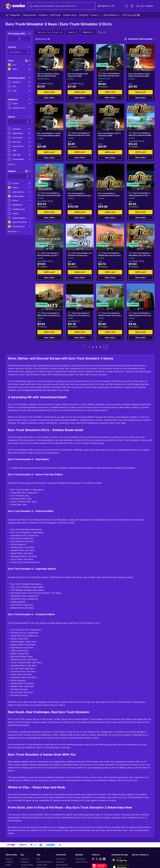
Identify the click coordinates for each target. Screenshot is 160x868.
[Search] (61, 6)
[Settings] (106, 6)
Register (150, 6)
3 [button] (97, 347)
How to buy (25, 859)
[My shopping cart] (132, 6)
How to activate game (44, 862)
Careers (8, 865)
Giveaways (60, 862)
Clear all (102, 32)
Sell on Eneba (80, 859)
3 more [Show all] (12, 164)
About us (9, 859)
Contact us (9, 862)
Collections (25, 862)
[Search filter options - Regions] (19, 176)
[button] (106, 347)
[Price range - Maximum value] (26, 39)
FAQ (38, 859)
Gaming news (61, 859)
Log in (140, 6)
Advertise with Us (82, 862)
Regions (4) (88, 32)
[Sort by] (139, 39)
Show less (13, 232)
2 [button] (93, 347)
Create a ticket (42, 865)
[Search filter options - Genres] (19, 122)
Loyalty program (27, 865)
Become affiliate (62, 865)
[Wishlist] (127, 6)
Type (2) (72, 32)
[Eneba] (15, 6)
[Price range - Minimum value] (13, 39)
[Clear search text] (61, 32)
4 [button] (100, 347)
